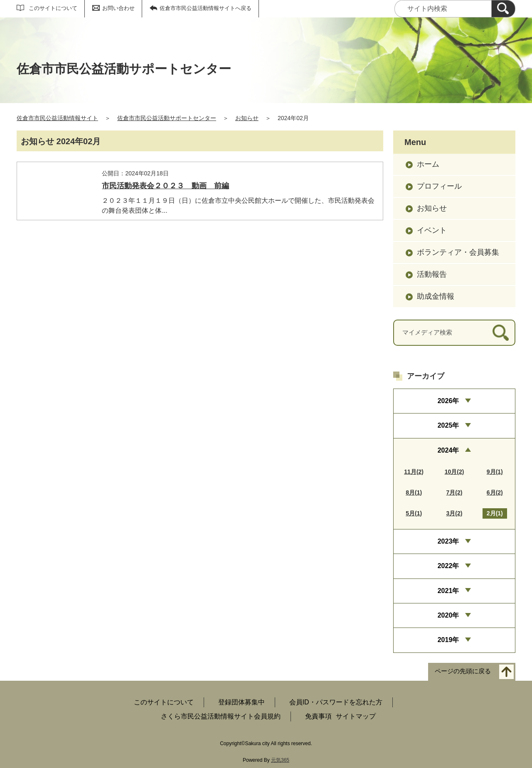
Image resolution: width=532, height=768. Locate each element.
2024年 (448, 450)
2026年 (448, 401)
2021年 (448, 591)
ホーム (428, 164)
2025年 (448, 425)
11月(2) (414, 472)
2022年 (448, 566)
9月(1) (495, 472)
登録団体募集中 (241, 702)
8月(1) (414, 492)
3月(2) (454, 513)
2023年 (448, 541)
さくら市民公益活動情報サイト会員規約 (221, 716)
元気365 (280, 760)
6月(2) (495, 492)
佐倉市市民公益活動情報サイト (57, 118)
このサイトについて (53, 8)
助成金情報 (436, 296)
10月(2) (454, 472)
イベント (432, 230)
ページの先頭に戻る (463, 671)
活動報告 (432, 274)
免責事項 (318, 716)
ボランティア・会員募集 (458, 252)
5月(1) (414, 513)
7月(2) (454, 492)
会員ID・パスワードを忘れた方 (336, 702)
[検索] (503, 9)
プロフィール (439, 186)
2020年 (448, 615)
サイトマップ (356, 716)
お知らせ (247, 118)
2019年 (448, 640)
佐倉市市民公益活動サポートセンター (167, 118)
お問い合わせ (118, 8)
